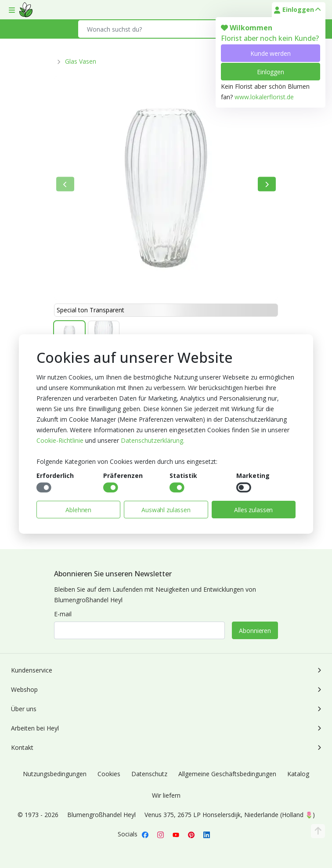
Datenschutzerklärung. (153, 440)
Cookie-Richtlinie (60, 440)
